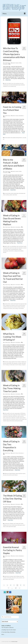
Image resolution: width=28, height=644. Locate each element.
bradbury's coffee (7, 246)
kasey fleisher (9, 363)
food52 (15, 576)
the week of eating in (18, 365)
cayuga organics (17, 413)
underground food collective (19, 251)
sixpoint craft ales (23, 418)
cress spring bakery (13, 246)
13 (10, 173)
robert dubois (15, 195)
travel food (23, 307)
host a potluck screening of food (16, 138)
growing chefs (10, 415)
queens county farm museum (20, 474)
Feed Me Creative (14, 642)
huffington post (8, 305)
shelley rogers (20, 525)
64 (10, 64)
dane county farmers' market (21, 246)
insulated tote (13, 305)
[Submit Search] (3, 617)
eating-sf (10, 362)
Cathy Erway (8, 63)
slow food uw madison (17, 307)
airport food (6, 304)
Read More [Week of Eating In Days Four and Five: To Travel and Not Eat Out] (13, 300)
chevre (9, 304)
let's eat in (10, 525)
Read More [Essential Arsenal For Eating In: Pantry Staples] (18, 573)
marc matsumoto (15, 363)
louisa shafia (21, 193)
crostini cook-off (13, 304)
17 (16, 588)
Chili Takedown (23, 413)
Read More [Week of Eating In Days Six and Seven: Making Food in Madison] (20, 243)
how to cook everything (15, 83)
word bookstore (21, 308)
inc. (22, 138)
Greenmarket (5, 415)
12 (4, 117)
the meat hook (9, 475)
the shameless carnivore (15, 419)
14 (22, 285)
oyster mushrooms (21, 416)
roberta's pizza (8, 418)
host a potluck (8, 138)
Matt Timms (15, 416)
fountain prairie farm (6, 248)
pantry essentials (19, 578)
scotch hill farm (11, 251)
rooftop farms (13, 418)
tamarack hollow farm (7, 419)
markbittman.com (6, 86)
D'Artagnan (11, 524)
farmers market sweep (15, 193)
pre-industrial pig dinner (14, 249)
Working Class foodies (19, 421)
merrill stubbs (9, 578)
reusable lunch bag (6, 307)
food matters (9, 83)
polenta (4, 418)
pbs (24, 138)
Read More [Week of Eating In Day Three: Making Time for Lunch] (6, 410)
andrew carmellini (7, 413)
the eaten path (12, 365)
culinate (5, 83)
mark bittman (22, 85)
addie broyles (6, 362)
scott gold (18, 418)
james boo (5, 363)
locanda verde (5, 416)
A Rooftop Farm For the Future (9, 630)
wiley (15, 86)
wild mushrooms (12, 421)
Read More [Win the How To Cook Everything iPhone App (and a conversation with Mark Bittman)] (8, 80)
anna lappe (11, 576)
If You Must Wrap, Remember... (9, 632)
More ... (3, 634)
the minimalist (11, 86)
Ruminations (5, 64)
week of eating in (15, 308)
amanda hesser (6, 576)
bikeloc (9, 193)
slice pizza (5, 475)
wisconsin (5, 252)
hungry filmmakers (12, 474)
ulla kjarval (24, 365)
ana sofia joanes (7, 524)
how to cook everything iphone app (14, 85)
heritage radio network (17, 415)
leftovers (24, 305)
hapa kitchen (21, 248)
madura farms (10, 416)
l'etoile (6, 249)
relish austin (24, 363)
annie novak (12, 413)
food (5, 138)
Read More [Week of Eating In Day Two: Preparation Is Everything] (18, 470)
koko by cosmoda (19, 305)
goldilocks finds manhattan (16, 362)
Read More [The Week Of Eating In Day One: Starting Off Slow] (10, 520)
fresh (15, 524)
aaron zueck (6, 193)
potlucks (11, 195)
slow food (11, 307)
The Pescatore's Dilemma (7, 628)
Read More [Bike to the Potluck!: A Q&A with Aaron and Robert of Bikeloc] (13, 190)
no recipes (20, 363)
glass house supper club (14, 248)
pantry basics (14, 578)
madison (9, 249)
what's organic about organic (11, 527)
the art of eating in (6, 365)
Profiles (20, 63)
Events (17, 63)
